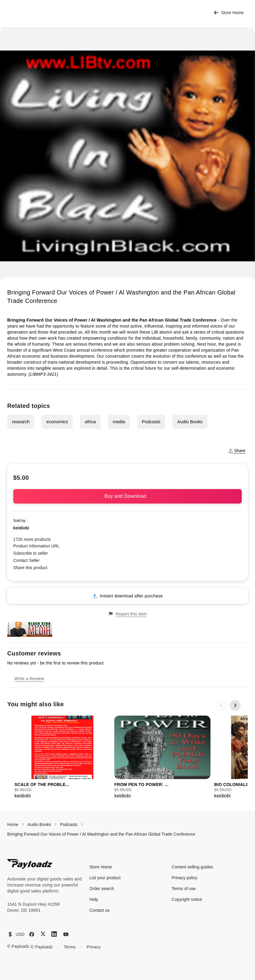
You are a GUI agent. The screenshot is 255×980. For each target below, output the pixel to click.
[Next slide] (235, 705)
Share (237, 451)
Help (94, 899)
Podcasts (151, 422)
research (21, 422)
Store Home (229, 13)
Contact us (99, 910)
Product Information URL (36, 546)
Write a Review (29, 679)
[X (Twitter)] (43, 934)
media (119, 422)
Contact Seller (26, 560)
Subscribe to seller (31, 553)
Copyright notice (187, 899)
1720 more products (32, 539)
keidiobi (21, 528)
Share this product (30, 568)
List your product (105, 878)
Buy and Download (127, 496)
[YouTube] (66, 934)
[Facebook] (32, 934)
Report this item (127, 614)
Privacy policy (185, 878)
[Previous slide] (221, 705)
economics (57, 422)
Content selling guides (192, 867)
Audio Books (190, 422)
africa (90, 422)
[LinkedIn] (54, 934)
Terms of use (184, 889)
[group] (63, 758)
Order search (102, 889)
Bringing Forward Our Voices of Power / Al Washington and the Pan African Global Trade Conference (101, 834)
